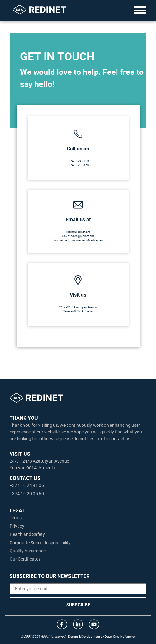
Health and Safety (27, 534)
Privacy (17, 526)
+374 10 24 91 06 (78, 161)
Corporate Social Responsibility (40, 543)
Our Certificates (25, 559)
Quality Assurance (28, 551)
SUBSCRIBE (78, 605)
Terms (16, 518)
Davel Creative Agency (120, 637)
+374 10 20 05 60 (78, 165)
